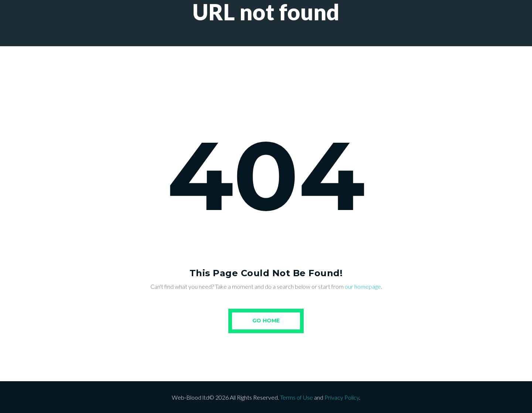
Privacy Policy (342, 397)
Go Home (266, 321)
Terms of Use (296, 397)
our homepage (363, 286)
